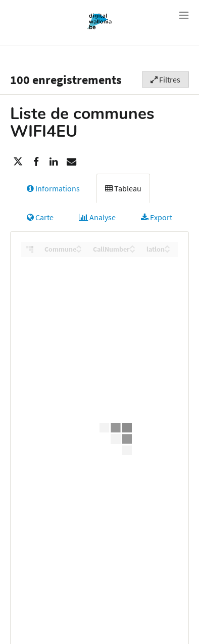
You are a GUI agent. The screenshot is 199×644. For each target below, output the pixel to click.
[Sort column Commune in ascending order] (79, 247)
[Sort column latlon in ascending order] (167, 247)
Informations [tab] (53, 188)
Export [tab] (157, 217)
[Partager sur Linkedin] (54, 162)
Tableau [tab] (123, 188)
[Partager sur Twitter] (18, 162)
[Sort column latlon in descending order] (167, 251)
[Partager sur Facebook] (36, 162)
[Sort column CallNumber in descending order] (133, 251)
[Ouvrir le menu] (184, 15)
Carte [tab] (40, 217)
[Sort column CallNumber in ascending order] (133, 247)
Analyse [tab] (97, 217)
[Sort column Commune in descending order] (79, 251)
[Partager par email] (71, 162)
